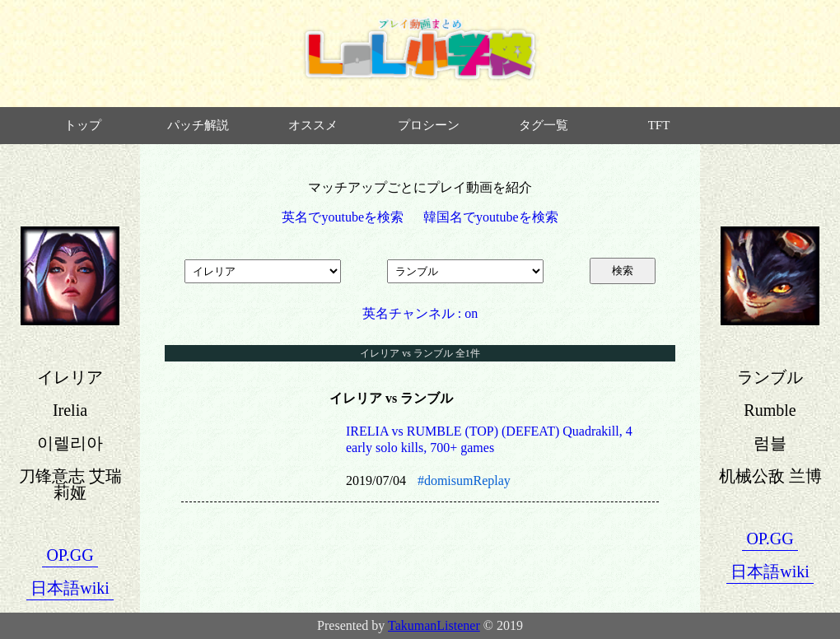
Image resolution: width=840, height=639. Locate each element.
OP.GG (70, 555)
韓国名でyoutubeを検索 (491, 217)
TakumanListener (434, 625)
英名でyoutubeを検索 (343, 217)
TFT (659, 125)
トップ (83, 125)
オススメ (313, 125)
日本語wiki (70, 588)
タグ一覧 (544, 125)
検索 (623, 271)
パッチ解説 (198, 125)
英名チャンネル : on (420, 313)
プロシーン (429, 125)
